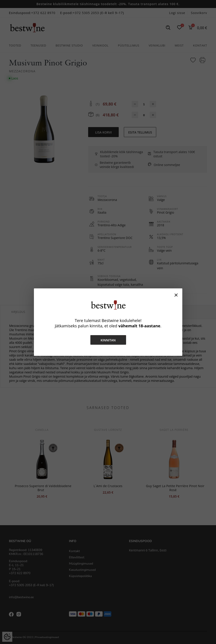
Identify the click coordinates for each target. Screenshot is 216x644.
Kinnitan (108, 340)
